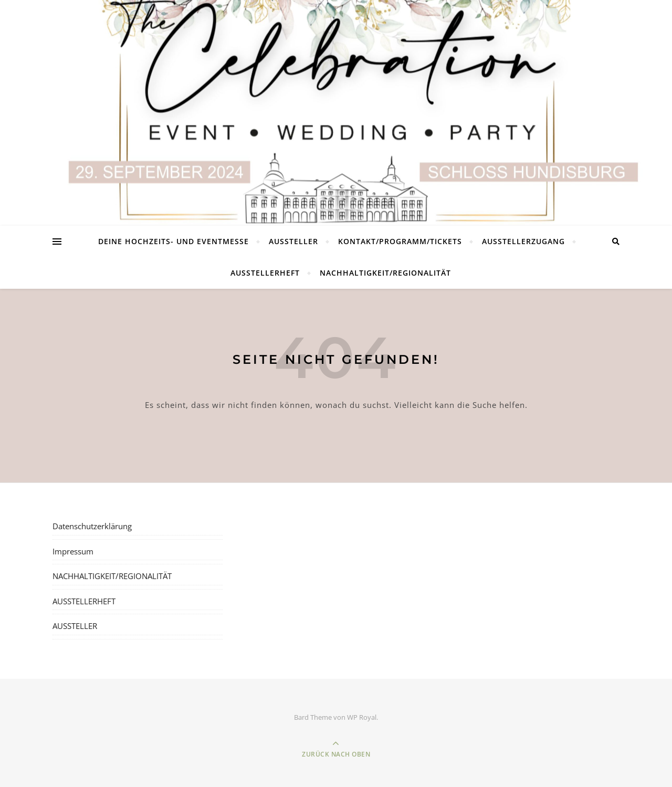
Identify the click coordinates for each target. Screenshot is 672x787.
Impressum (73, 551)
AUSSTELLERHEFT (265, 273)
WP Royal (362, 717)
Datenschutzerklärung (92, 526)
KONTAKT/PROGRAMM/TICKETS (400, 241)
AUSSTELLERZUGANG (523, 241)
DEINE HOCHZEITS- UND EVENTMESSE (174, 241)
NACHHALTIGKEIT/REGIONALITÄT (385, 273)
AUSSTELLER (293, 241)
